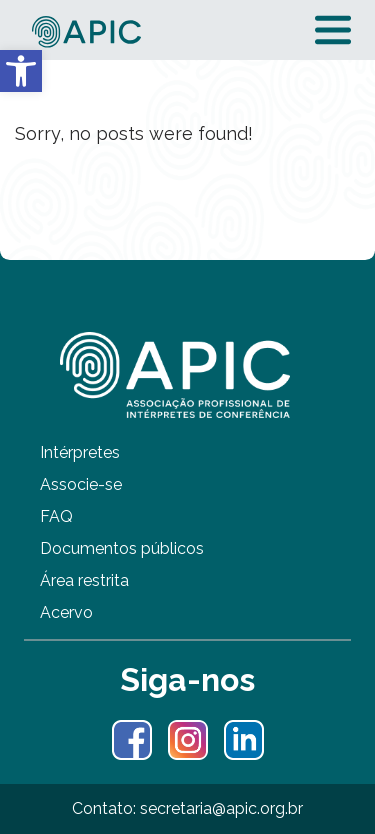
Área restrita (84, 580)
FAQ (56, 516)
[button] (21, 71)
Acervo (66, 612)
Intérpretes (80, 452)
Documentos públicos (122, 548)
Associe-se (81, 484)
